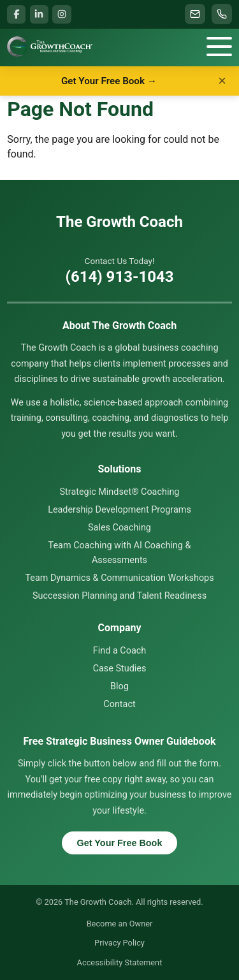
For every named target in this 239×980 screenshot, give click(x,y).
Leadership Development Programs (119, 510)
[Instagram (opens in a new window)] (62, 14)
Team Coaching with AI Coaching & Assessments (120, 552)
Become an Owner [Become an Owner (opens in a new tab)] (120, 924)
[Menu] (219, 47)
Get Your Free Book (120, 843)
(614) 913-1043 (120, 277)
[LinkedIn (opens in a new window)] (39, 14)
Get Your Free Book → (109, 81)
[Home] (49, 47)
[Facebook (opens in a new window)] (16, 14)
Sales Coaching (119, 528)
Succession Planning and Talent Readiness (119, 596)
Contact (119, 704)
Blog (119, 686)
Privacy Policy (119, 943)
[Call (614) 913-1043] (222, 14)
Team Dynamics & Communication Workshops (119, 578)
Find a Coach (119, 651)
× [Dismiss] (222, 81)
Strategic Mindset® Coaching (120, 492)
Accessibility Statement (120, 962)
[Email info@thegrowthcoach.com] (195, 14)
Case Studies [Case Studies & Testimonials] (120, 669)
